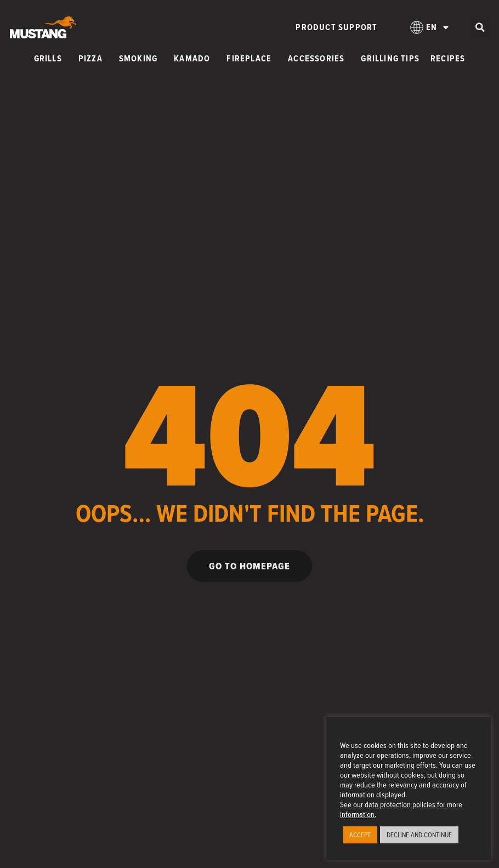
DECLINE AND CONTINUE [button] (419, 835)
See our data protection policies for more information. (401, 809)
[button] (480, 28)
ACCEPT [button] (360, 835)
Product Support (336, 27)
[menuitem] (429, 27)
